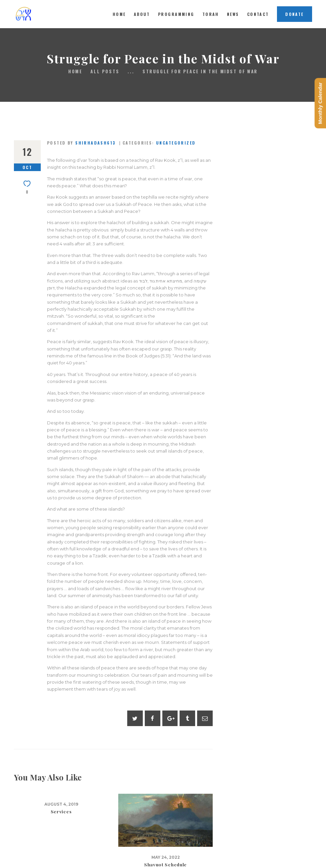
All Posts (105, 71)
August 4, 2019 (61, 804)
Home (75, 71)
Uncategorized (176, 143)
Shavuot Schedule (165, 865)
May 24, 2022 (166, 857)
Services (61, 812)
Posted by (82, 143)
